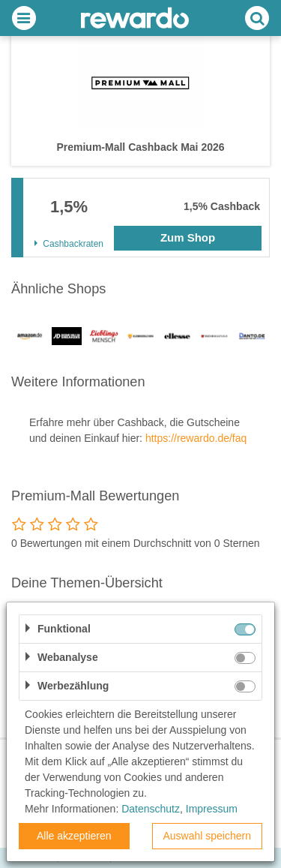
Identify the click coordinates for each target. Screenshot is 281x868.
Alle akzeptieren (74, 836)
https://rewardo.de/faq (196, 438)
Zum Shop (188, 237)
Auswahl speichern (207, 836)
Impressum (212, 809)
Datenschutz (151, 809)
